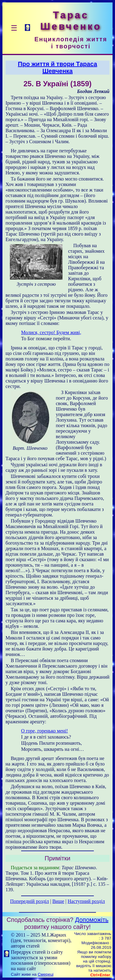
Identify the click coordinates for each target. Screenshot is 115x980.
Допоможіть (92, 920)
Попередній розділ (29, 901)
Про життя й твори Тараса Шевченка (57, 67)
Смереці (46, 974)
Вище (58, 901)
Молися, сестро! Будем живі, (51, 332)
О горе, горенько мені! (44, 731)
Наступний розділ (86, 901)
